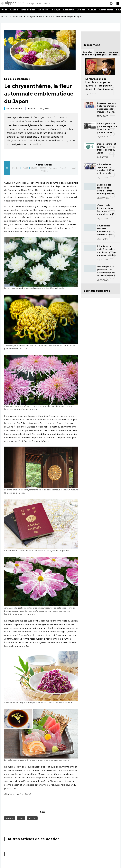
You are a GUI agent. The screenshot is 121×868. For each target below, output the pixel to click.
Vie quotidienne (14, 109)
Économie (69, 10)
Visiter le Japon (10, 10)
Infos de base (28, 10)
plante (32, 818)
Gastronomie (106, 10)
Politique (56, 10)
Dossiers (43, 10)
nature (10, 818)
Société (81, 10)
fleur (21, 818)
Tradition (31, 109)
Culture (92, 10)
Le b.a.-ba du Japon (18, 79)
